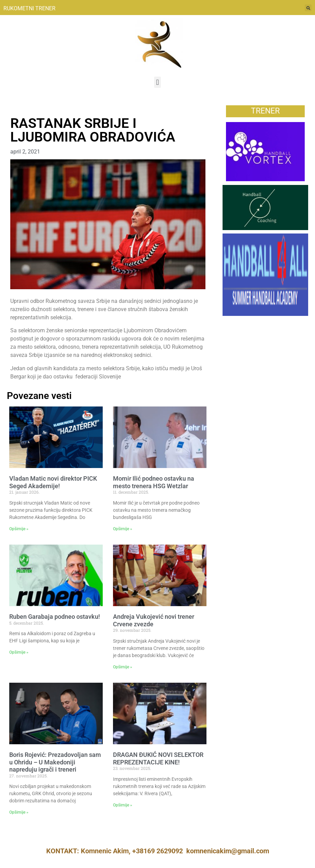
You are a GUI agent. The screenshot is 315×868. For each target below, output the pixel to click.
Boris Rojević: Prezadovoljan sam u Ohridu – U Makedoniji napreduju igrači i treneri (55, 762)
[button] (157, 82)
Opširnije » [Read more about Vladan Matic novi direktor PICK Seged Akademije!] (19, 529)
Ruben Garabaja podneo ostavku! (55, 617)
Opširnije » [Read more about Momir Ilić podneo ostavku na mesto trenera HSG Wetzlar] (123, 529)
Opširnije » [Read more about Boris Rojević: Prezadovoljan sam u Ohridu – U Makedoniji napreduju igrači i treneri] (19, 812)
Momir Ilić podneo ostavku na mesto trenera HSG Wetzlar (154, 482)
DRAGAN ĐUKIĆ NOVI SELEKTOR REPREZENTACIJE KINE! (158, 758)
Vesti (17, 109)
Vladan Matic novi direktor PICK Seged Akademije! (53, 482)
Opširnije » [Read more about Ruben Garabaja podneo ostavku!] (19, 652)
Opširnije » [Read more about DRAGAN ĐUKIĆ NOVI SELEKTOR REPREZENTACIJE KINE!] (123, 805)
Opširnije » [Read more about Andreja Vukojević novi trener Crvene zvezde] (123, 667)
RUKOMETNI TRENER (29, 8)
